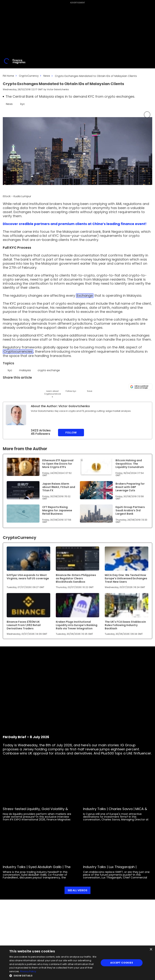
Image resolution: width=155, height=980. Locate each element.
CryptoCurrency (30, 76)
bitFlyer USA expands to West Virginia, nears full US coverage (28, 577)
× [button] (151, 950)
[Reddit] (80, 386)
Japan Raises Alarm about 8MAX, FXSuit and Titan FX (59, 487)
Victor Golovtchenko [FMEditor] (58, 89)
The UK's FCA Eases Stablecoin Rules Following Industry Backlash (125, 625)
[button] (53, 975)
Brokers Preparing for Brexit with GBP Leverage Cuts (130, 487)
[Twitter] (6, 386)
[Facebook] (43, 386)
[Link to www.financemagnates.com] (23, 467)
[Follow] (71, 388)
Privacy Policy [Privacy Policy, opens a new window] (28, 971)
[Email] (25, 386)
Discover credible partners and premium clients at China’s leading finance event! (75, 224)
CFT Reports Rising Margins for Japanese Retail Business (57, 510)
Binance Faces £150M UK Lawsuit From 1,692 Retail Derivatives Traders (24, 625)
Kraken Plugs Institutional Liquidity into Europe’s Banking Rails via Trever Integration (77, 625)
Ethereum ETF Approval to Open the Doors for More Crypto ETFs (58, 463)
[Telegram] (34, 386)
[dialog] (77, 963)
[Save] (89, 388)
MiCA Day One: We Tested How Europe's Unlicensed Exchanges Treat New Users (126, 578)
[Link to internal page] (16, 415)
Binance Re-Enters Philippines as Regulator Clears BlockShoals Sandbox (76, 578)
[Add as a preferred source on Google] (141, 386)
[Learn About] (52, 390)
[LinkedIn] (15, 386)
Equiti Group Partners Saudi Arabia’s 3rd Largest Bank (130, 510)
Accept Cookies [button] (122, 963)
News (49, 76)
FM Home (9, 76)
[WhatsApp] (62, 386)
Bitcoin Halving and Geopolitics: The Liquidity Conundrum (130, 463)
